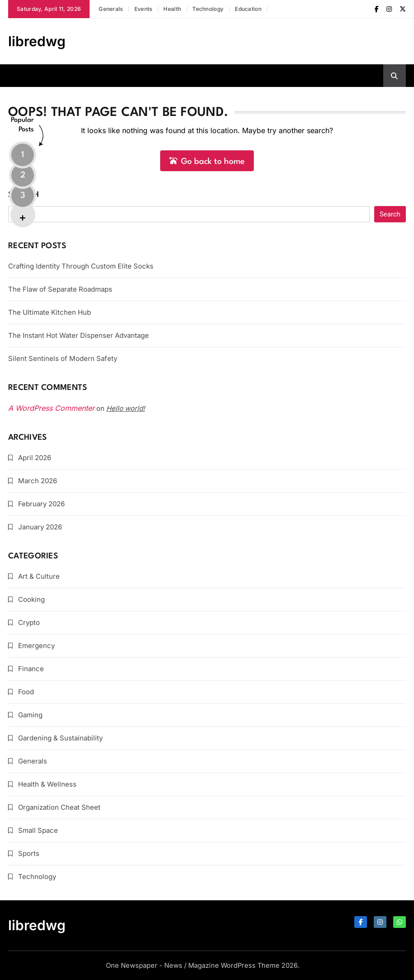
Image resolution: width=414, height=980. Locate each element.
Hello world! (126, 408)
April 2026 (35, 458)
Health (172, 9)
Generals (111, 9)
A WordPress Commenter (51, 408)
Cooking (31, 599)
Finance (31, 669)
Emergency (36, 646)
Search (24, 195)
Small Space (38, 830)
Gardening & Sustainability (60, 738)
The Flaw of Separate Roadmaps (60, 289)
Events (143, 9)
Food (26, 692)
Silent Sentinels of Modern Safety (63, 358)
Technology (208, 9)
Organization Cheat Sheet (59, 807)
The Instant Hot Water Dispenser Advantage (79, 335)
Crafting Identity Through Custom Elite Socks (81, 266)
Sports (29, 853)
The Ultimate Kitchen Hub (50, 312)
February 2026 (41, 504)
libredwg (37, 41)
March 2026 (38, 481)
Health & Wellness (47, 784)
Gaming (30, 715)
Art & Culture (39, 576)
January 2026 (40, 527)
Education (248, 9)
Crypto (29, 622)
